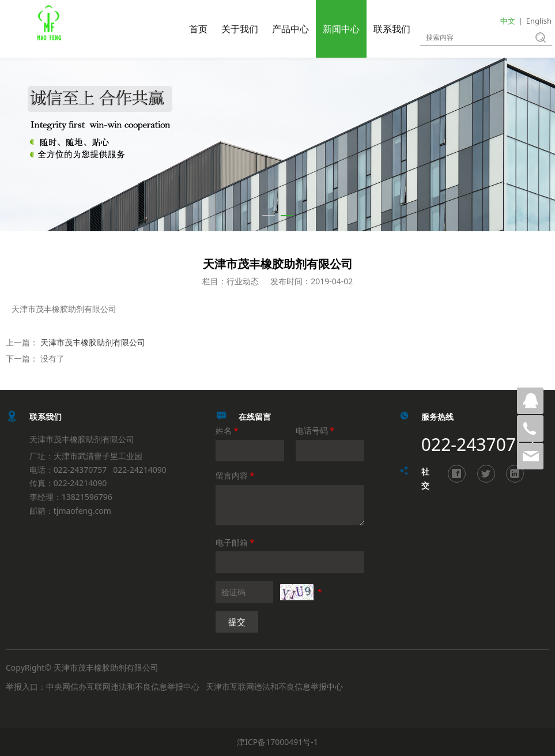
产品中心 (290, 29)
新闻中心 (341, 29)
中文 (508, 21)
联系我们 (392, 29)
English (539, 21)
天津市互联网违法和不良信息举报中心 (274, 687)
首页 (198, 29)
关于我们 (240, 29)
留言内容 (236, 475)
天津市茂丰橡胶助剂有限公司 (93, 342)
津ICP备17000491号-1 (277, 742)
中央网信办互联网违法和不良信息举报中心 (123, 687)
